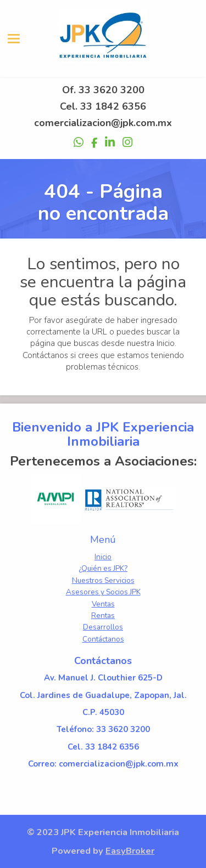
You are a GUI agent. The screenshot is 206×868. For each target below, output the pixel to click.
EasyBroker (130, 851)
